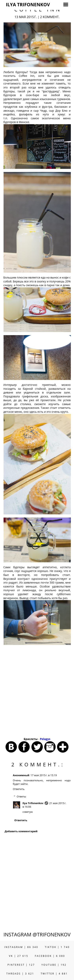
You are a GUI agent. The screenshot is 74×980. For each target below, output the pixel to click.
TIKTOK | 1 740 (57, 947)
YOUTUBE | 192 (54, 965)
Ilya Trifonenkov (33, 803)
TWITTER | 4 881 (54, 974)
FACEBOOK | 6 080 (50, 956)
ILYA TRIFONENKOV (28, 5)
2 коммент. (50, 17)
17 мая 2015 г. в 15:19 (44, 775)
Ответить (19, 789)
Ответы (21, 796)
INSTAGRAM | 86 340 (21, 947)
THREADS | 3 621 (20, 974)
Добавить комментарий (21, 831)
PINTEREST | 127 (21, 965)
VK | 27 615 (19, 956)
